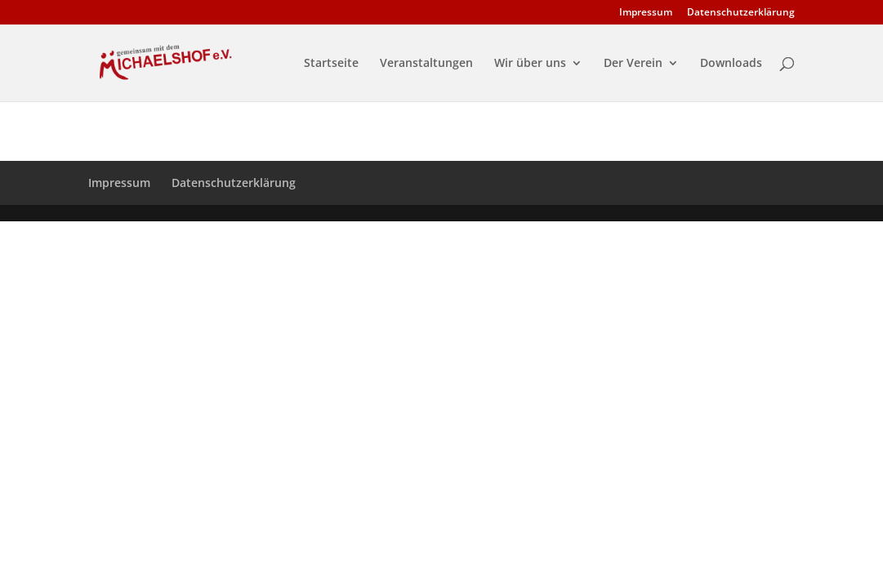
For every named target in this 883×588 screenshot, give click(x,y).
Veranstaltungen (426, 64)
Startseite (331, 64)
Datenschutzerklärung (741, 13)
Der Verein (633, 64)
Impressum (646, 13)
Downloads (731, 64)
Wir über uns (530, 64)
